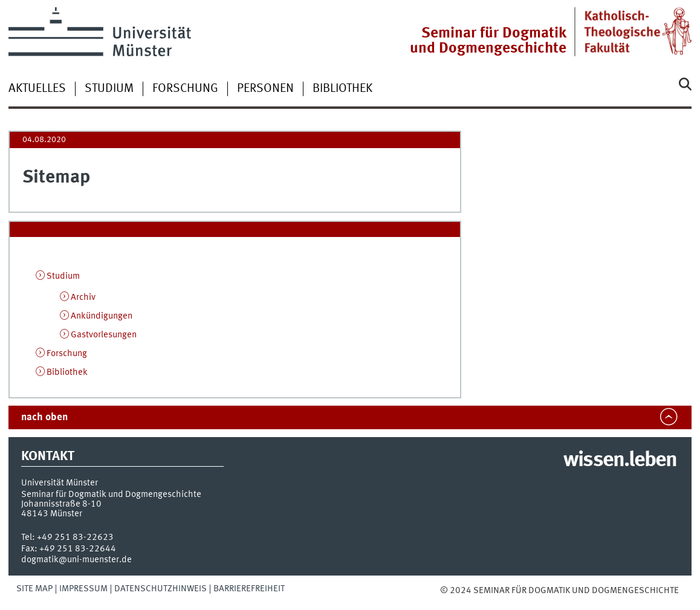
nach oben (44, 417)
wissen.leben (620, 461)
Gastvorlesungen (104, 335)
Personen (265, 89)
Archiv (83, 297)
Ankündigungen (102, 316)
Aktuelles (37, 89)
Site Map (34, 589)
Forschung (185, 89)
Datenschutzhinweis (160, 589)
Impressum (83, 589)
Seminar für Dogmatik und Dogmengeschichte (488, 41)
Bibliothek (342, 89)
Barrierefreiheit (249, 589)
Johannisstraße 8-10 (61, 504)
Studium (109, 89)
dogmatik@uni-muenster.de (76, 560)
